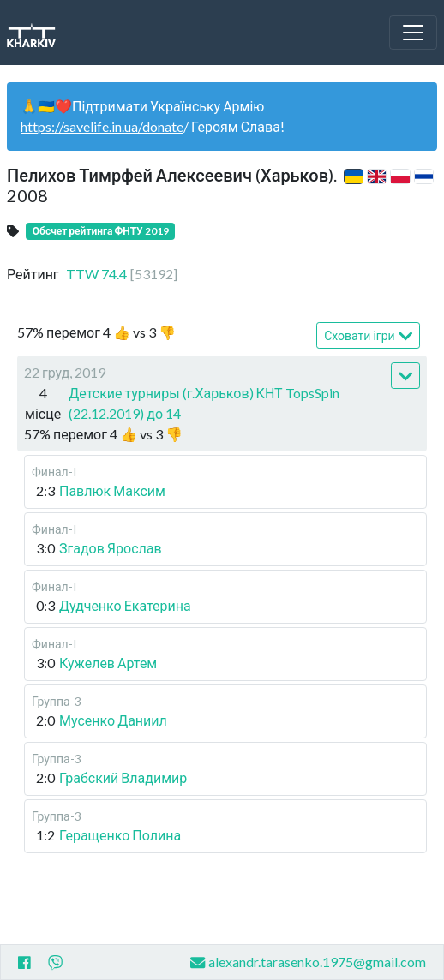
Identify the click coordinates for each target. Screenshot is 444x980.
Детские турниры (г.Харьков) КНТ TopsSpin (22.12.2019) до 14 (204, 403)
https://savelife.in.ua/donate (102, 126)
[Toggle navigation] (413, 33)
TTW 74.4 (122, 274)
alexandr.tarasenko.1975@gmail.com (308, 962)
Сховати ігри (368, 336)
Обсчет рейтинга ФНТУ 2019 (101, 231)
